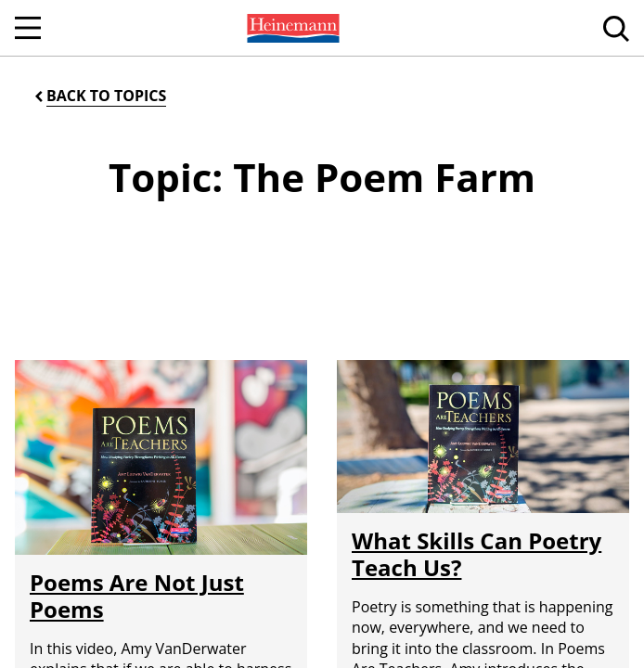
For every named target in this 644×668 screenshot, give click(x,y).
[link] (291, 28)
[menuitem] (291, 28)
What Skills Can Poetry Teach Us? (477, 554)
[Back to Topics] (99, 96)
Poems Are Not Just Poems (137, 596)
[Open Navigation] (28, 28)
